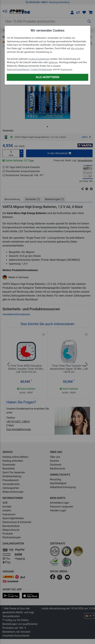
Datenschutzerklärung (18, 70)
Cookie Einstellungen (39, 59)
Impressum (66, 70)
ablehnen (53, 62)
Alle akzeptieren (47, 77)
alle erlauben (77, 48)
